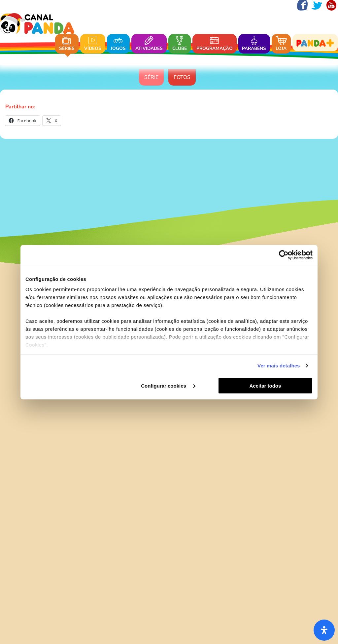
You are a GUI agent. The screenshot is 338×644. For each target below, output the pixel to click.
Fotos (182, 77)
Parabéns (254, 44)
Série (151, 77)
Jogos (118, 44)
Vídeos (93, 44)
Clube (180, 44)
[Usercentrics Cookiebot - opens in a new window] (284, 255)
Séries (67, 44)
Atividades (149, 44)
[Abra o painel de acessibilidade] (324, 630)
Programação (215, 44)
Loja (281, 44)
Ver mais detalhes (279, 366)
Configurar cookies (168, 385)
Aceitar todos (265, 385)
